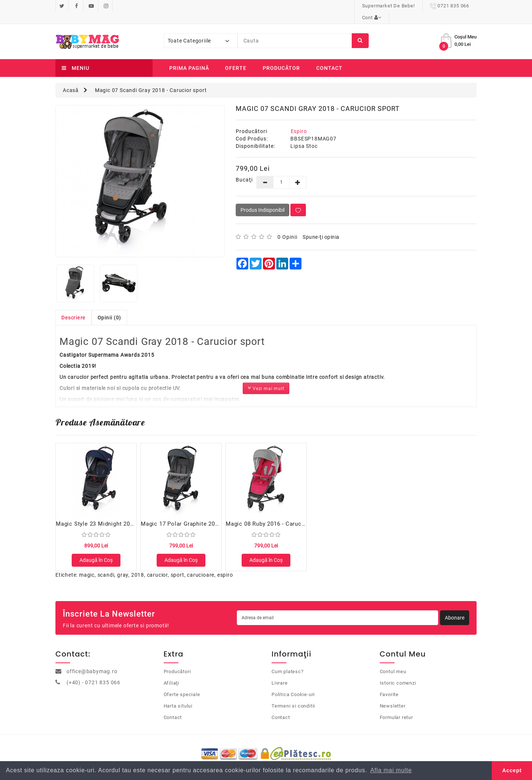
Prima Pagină (189, 56)
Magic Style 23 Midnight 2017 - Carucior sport (119, 512)
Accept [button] (512, 770)
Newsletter (393, 697)
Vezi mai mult (266, 376)
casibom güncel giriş (60, 589)
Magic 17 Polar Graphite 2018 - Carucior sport (204, 512)
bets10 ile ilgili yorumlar (237, 589)
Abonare (455, 609)
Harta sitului (178, 697)
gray (123, 566)
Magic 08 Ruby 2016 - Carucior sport (275, 512)
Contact (329, 56)
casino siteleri (17, 589)
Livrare (280, 674)
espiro (225, 566)
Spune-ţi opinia (321, 225)
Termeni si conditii (293, 697)
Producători (177, 663)
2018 (138, 566)
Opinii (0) (109, 306)
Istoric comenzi (398, 674)
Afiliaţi (171, 674)
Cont (459, 6)
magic (87, 566)
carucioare (201, 566)
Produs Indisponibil (262, 198)
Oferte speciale (182, 686)
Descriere (74, 306)
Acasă (71, 78)
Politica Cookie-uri (293, 686)
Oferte (236, 56)
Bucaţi (241, 168)
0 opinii (287, 225)
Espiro (299, 119)
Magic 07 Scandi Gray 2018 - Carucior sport (151, 78)
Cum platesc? (288, 663)
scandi (106, 566)
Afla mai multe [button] (391, 770)
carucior (157, 566)
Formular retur (396, 708)
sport (178, 566)
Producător (281, 56)
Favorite (389, 686)
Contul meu (393, 663)
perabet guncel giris (184, 589)
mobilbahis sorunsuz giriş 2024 (122, 589)
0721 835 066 (414, 6)
